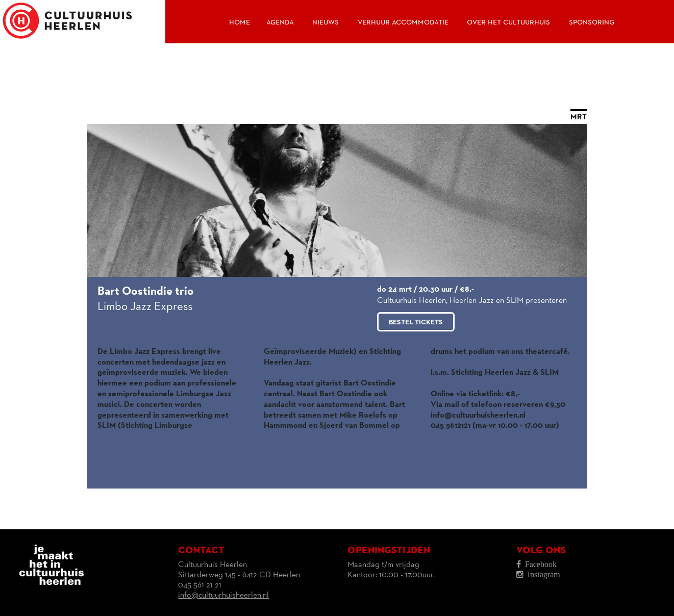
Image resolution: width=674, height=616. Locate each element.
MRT (579, 117)
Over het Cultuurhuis (508, 22)
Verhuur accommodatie (403, 22)
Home (240, 22)
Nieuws (326, 22)
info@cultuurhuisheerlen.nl (223, 596)
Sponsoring (592, 22)
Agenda (280, 22)
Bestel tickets (416, 322)
